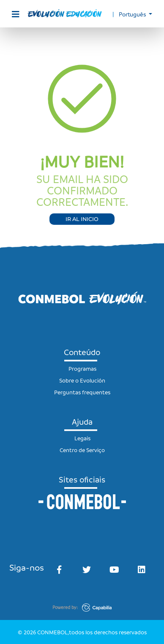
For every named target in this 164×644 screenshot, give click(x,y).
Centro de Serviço (82, 450)
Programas (82, 368)
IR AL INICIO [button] (82, 219)
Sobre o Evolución (82, 380)
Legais (82, 438)
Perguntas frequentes (82, 392)
